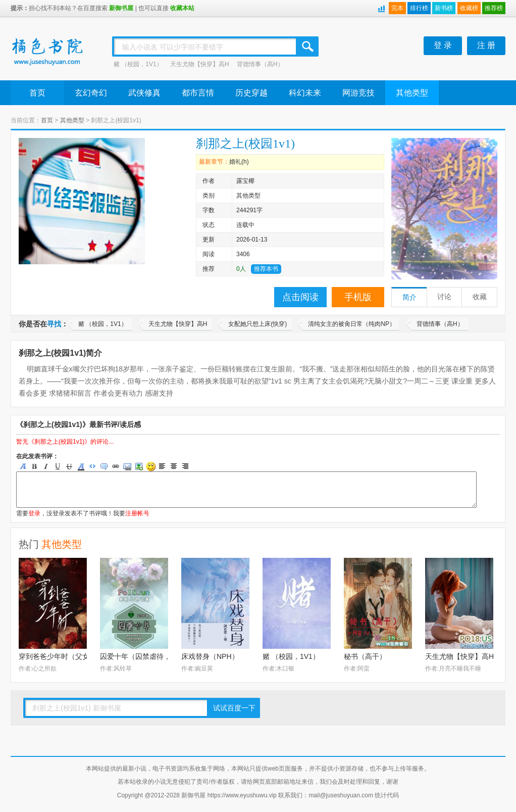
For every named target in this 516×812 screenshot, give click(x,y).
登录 (34, 513)
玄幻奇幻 (91, 93)
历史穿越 (251, 93)
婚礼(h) (239, 162)
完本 (397, 8)
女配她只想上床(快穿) (257, 324)
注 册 (486, 45)
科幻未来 (305, 93)
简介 (409, 297)
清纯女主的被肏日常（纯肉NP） (352, 324)
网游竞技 (358, 93)
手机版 (358, 297)
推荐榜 (494, 8)
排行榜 (419, 8)
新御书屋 (121, 8)
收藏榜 (469, 8)
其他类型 (412, 93)
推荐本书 (266, 269)
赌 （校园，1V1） (138, 64)
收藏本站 (182, 8)
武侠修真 (144, 93)
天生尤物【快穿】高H (200, 64)
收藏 (480, 297)
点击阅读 (300, 297)
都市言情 (198, 93)
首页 (37, 93)
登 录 (443, 45)
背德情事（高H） (260, 64)
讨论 (444, 297)
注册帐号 (137, 513)
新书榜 (444, 8)
